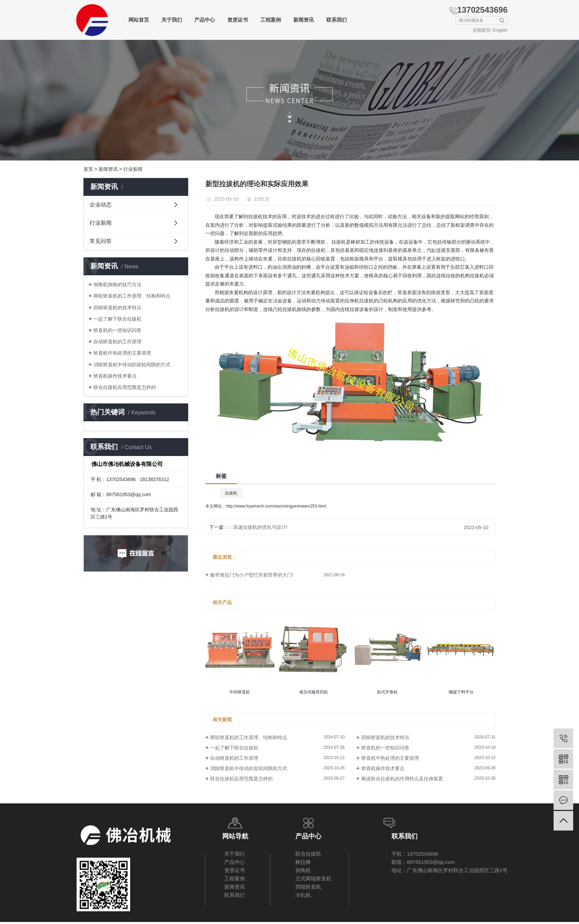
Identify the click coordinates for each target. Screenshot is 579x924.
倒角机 (303, 870)
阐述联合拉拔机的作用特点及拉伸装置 (402, 779)
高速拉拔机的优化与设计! (260, 527)
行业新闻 (133, 169)
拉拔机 (231, 493)
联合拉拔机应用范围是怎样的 (125, 387)
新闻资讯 (304, 20)
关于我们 (172, 20)
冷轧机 (303, 895)
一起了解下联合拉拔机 (117, 319)
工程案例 (271, 20)
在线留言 (481, 30)
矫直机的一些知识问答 (117, 330)
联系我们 (337, 20)
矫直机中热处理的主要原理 (122, 353)
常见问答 (101, 241)
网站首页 (139, 20)
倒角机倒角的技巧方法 (117, 285)
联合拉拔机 (308, 854)
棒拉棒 (303, 862)
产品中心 (205, 20)
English (500, 30)
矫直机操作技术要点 (115, 376)
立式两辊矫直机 (313, 878)
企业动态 (101, 205)
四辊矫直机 (308, 887)
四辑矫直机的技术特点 (117, 308)
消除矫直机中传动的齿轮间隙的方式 (132, 365)
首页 (88, 169)
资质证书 (238, 20)
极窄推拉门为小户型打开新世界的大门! (252, 575)
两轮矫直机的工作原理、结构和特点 (132, 296)
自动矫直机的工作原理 (117, 342)
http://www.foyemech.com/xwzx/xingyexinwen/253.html (276, 506)
